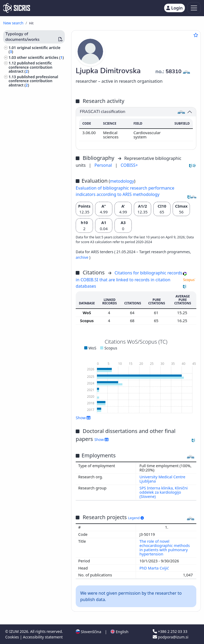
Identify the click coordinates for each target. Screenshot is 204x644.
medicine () (20, 114)
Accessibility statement (43, 637)
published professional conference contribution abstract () (33, 81)
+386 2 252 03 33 (170, 631)
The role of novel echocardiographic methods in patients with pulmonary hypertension (165, 548)
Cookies (13, 637)
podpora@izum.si (171, 637)
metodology (122, 181)
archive (82, 257)
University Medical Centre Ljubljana (162, 479)
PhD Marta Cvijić (155, 568)
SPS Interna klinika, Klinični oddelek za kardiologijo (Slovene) (164, 492)
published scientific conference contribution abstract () (30, 67)
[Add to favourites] (196, 35)
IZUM (14, 631)
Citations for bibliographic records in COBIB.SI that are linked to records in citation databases (129, 279)
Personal (104, 165)
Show (83, 418)
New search (13, 23)
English (119, 632)
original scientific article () (34, 50)
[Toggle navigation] (194, 8)
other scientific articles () (40, 57)
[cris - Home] (17, 8)
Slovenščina (88, 632)
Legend (136, 518)
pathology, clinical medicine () (36, 109)
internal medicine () (27, 103)
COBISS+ (129, 165)
